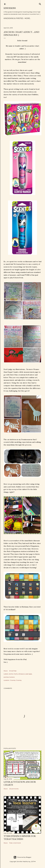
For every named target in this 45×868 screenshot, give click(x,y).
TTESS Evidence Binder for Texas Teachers (20, 838)
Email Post (13, 671)
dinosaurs (22, 674)
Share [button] (6, 671)
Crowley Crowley (16, 680)
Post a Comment (15, 843)
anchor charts (13, 674)
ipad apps (29, 674)
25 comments (14, 789)
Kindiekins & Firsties (13, 18)
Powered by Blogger (22, 857)
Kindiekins (10, 8)
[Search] (40, 4)
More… (28, 18)
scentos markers (9, 677)
